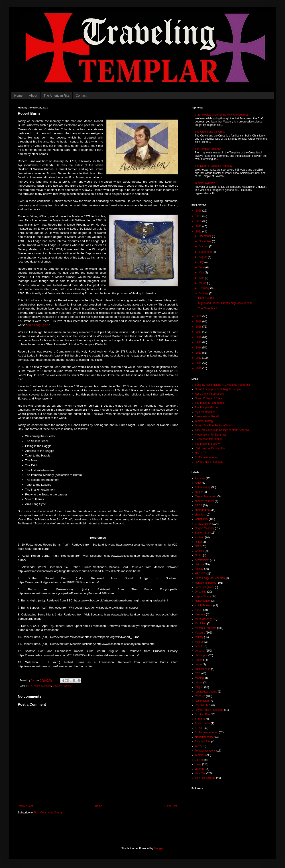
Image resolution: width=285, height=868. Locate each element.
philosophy (201, 655)
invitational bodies (205, 583)
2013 (199, 353)
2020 (199, 316)
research (67, 686)
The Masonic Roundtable (210, 403)
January (204, 293)
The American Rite (56, 96)
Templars (200, 755)
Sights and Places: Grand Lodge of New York (225, 303)
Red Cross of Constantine (210, 448)
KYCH (198, 610)
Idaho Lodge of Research (210, 578)
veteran (199, 769)
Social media (203, 723)
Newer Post (26, 806)
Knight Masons (204, 605)
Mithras (199, 642)
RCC (198, 673)
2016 (199, 337)
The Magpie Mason (206, 408)
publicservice (203, 669)
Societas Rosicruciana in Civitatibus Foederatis (223, 385)
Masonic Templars (206, 628)
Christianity (201, 519)
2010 (199, 368)
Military (199, 637)
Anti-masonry (203, 487)
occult (198, 646)
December (205, 236)
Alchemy (200, 478)
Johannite (201, 592)
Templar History (204, 421)
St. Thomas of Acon (207, 457)
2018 (199, 327)
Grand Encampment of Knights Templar (218, 389)
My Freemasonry (205, 412)
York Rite (200, 773)
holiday (199, 569)
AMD (198, 483)
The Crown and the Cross (210, 132)
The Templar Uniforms (208, 149)
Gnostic (199, 551)
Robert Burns (206, 298)
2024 (199, 216)
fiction (198, 542)
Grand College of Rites (208, 398)
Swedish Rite (203, 742)
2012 (199, 358)
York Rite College (205, 778)
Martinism (201, 623)
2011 (199, 363)
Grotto (198, 555)
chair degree (202, 510)
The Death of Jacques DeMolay (214, 166)
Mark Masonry (203, 619)
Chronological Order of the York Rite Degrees (222, 115)
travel (198, 764)
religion (199, 687)
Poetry (199, 660)
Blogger (158, 848)
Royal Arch (201, 705)
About (33, 96)
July (202, 262)
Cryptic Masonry (205, 528)
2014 (199, 348)
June (202, 267)
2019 (199, 322)
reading (199, 678)
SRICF (199, 728)
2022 (199, 226)
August (203, 257)
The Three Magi (208, 308)
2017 (199, 332)
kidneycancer (203, 601)
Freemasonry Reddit (207, 416)
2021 (199, 232)
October (204, 247)
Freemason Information (209, 439)
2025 (199, 211)
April (202, 278)
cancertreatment (205, 501)
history (48, 686)
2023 (199, 221)
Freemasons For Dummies (211, 435)
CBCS (198, 505)
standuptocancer (205, 737)
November (205, 241)
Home (18, 96)
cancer (199, 492)
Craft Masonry (36, 686)
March (203, 283)
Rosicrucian (202, 701)
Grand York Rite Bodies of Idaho (214, 426)
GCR (198, 546)
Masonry (57, 686)
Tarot (198, 746)
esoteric (199, 537)
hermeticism (202, 560)
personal (200, 651)
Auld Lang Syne (38, 325)
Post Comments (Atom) (48, 813)
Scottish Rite (202, 714)
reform (199, 683)
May (202, 273)
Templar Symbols (205, 183)
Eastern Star (202, 533)
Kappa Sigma (203, 596)
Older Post (171, 806)
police (198, 664)
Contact (81, 96)
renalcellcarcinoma (206, 692)
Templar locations (205, 751)
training (199, 760)
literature (200, 614)
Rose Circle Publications (209, 394)
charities (200, 515)
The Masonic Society (207, 444)
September (206, 252)
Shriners (200, 719)
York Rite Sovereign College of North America (222, 430)
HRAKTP (200, 453)
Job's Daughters (204, 587)
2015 (199, 342)
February (205, 288)
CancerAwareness (206, 496)
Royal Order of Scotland (209, 462)
